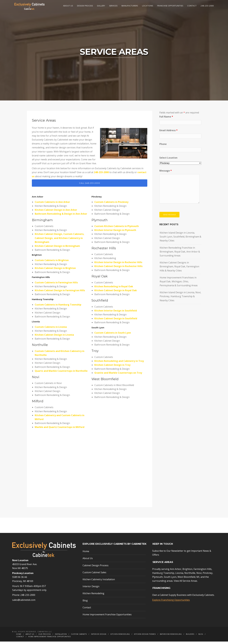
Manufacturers (130, 6)
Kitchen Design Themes (145, 637)
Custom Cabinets (79, 637)
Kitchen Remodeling (93, 596)
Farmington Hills (41, 280)
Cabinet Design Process (96, 568)
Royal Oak (100, 279)
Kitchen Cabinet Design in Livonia (54, 337)
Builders (190, 637)
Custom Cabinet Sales (94, 575)
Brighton (187, 571)
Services (113, 6)
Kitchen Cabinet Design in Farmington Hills (60, 293)
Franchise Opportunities (170, 6)
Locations (148, 6)
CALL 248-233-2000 (90, 185)
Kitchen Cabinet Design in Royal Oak (116, 293)
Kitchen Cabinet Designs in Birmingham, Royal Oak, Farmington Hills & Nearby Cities (179, 269)
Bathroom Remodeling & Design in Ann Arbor (61, 216)
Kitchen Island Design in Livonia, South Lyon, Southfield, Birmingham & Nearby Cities (180, 239)
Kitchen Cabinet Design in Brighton (55, 271)
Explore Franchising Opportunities (171, 602)
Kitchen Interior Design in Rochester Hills (118, 265)
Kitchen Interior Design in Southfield (116, 313)
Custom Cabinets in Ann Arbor (52, 204)
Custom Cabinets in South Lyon (113, 335)
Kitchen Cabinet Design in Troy (112, 367)
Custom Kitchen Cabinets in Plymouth (117, 229)
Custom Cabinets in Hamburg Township (58, 307)
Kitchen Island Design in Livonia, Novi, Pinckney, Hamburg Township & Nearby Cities (180, 299)
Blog (85, 603)
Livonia (179, 575)
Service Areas (190, 583)
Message (166, 173)
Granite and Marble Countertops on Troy (118, 375)
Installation (61, 637)
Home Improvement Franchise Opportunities (107, 617)
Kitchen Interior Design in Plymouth (115, 233)
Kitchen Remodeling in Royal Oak (114, 289)
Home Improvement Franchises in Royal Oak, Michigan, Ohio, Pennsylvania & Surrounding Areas (179, 284)
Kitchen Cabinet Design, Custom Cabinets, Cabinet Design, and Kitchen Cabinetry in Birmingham (60, 240)
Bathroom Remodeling (171, 637)
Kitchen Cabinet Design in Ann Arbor (56, 212)
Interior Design (91, 589)
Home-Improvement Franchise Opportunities (49, 639)
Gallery (101, 6)
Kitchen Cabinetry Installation (99, 582)
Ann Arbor (176, 571)
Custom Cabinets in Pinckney (111, 204)
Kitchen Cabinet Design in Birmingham (57, 248)
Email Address (168, 133)
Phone (163, 146)
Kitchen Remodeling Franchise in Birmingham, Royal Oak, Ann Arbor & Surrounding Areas (180, 254)
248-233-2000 (207, 6)
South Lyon (170, 579)
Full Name (166, 119)
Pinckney (97, 199)
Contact (192, 6)
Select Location (168, 160)
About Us (68, 6)
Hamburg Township (43, 302)
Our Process (45, 637)
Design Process (85, 6)
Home (86, 554)
